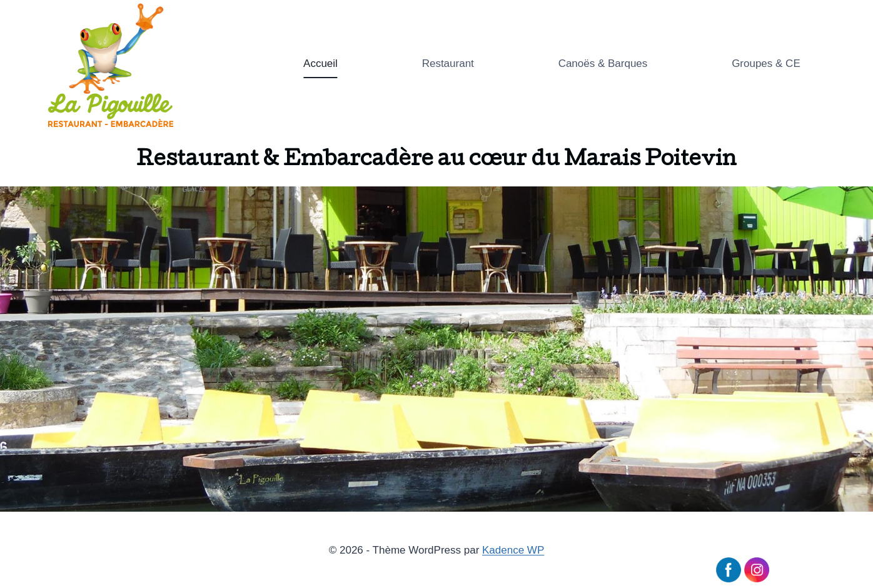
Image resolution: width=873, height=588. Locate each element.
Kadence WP (513, 550)
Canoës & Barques (603, 63)
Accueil (320, 63)
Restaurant (448, 63)
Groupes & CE (766, 63)
